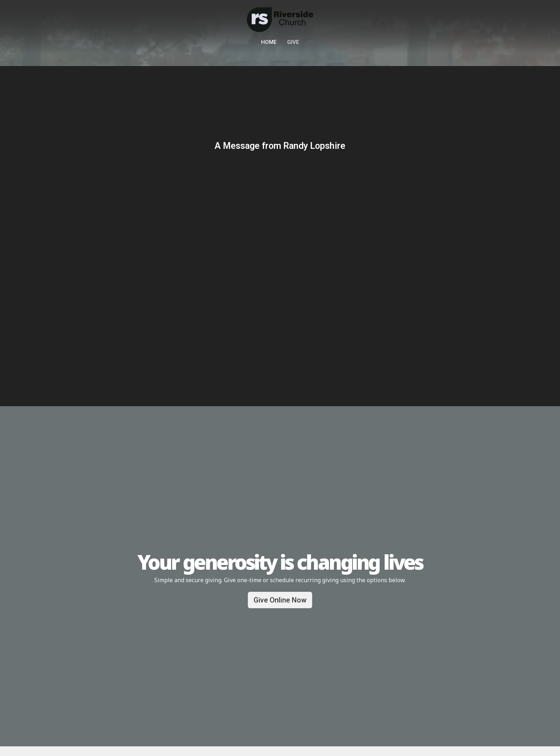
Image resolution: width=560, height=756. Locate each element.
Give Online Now (280, 600)
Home (269, 42)
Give (293, 42)
